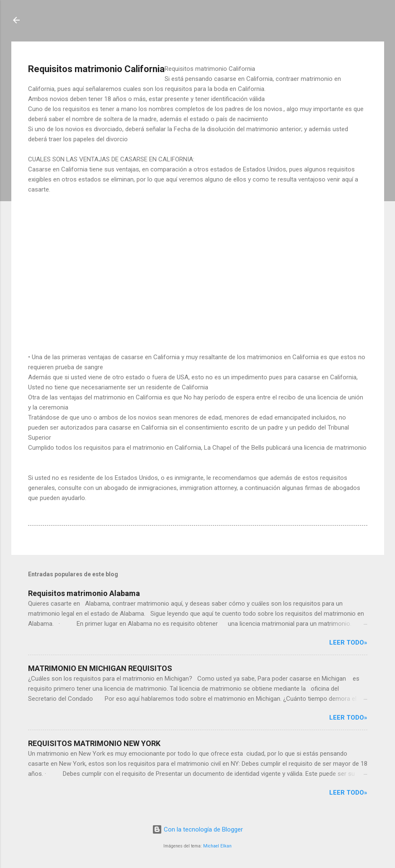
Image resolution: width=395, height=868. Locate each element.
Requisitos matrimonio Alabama (84, 593)
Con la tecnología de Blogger (197, 829)
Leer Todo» (348, 643)
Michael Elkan (217, 846)
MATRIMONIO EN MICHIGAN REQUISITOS (100, 668)
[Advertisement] (198, 263)
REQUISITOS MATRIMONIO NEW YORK (94, 743)
